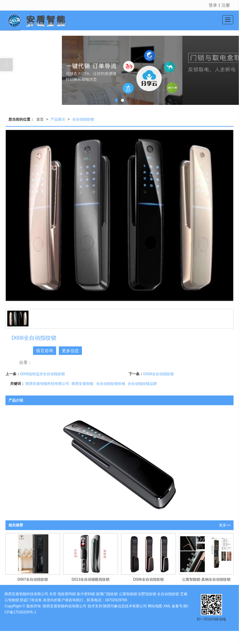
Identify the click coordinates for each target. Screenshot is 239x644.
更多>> (225, 525)
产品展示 (58, 119)
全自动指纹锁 (83, 119)
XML (167, 606)
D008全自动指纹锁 (158, 374)
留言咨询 (45, 351)
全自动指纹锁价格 (111, 384)
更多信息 (70, 351)
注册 (226, 5)
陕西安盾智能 (82, 384)
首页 (40, 119)
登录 (213, 5)
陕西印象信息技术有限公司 (125, 606)
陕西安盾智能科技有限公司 (47, 384)
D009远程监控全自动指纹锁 (43, 374)
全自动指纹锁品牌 (142, 384)
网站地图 (155, 606)
